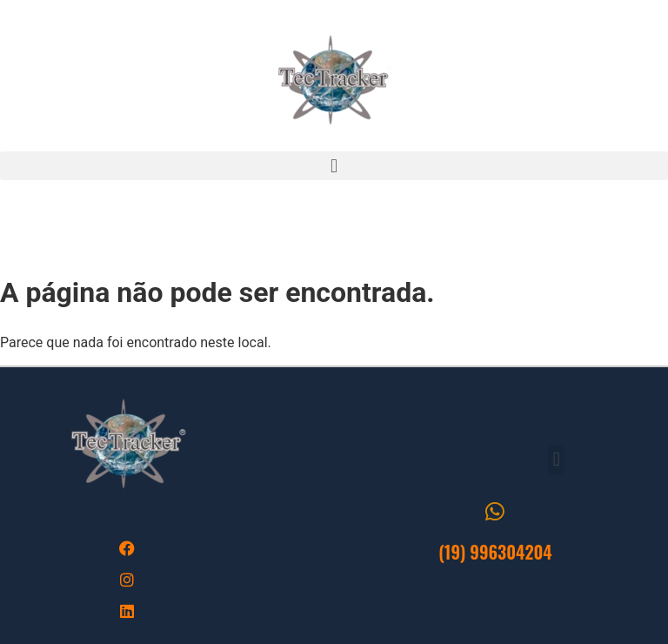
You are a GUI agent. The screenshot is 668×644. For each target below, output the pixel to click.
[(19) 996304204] (495, 511)
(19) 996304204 (495, 552)
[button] (334, 166)
